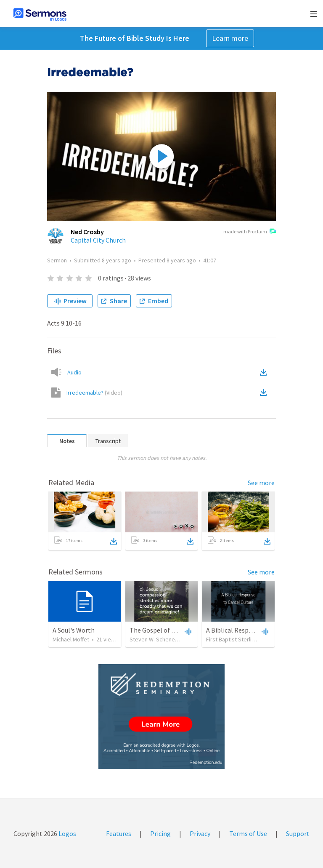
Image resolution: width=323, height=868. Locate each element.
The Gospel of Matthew (163, 630)
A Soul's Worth (74, 630)
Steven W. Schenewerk (159, 639)
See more (261, 483)
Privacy (200, 833)
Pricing (160, 833)
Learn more (230, 38)
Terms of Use (248, 833)
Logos (67, 833)
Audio (74, 372)
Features (119, 833)
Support (298, 833)
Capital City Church (98, 240)
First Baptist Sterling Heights (242, 639)
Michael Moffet (71, 639)
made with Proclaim (250, 232)
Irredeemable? (94, 393)
